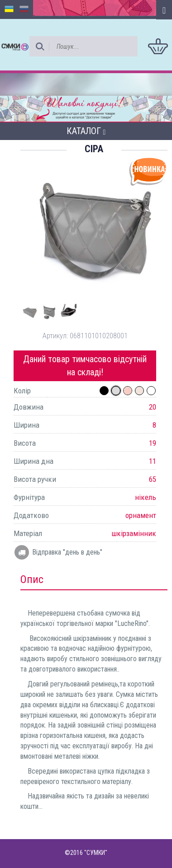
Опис (32, 579)
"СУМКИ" (96, 853)
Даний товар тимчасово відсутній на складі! (85, 366)
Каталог (86, 131)
